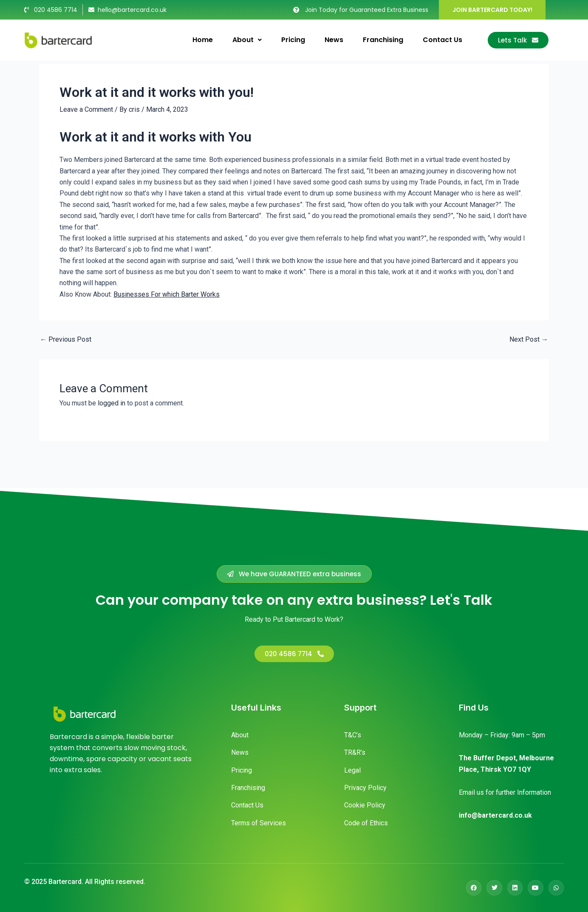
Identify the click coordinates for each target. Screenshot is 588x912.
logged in (112, 403)
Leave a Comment (86, 109)
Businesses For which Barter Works (167, 294)
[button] (294, 574)
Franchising (383, 40)
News (334, 40)
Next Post (529, 340)
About (247, 40)
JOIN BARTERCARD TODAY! (492, 10)
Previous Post (66, 340)
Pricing (293, 40)
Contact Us (442, 40)
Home (203, 40)
